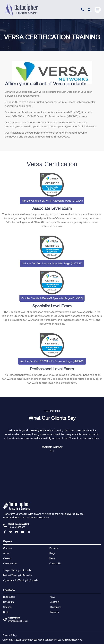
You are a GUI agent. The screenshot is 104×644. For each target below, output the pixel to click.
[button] (89, 10)
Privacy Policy (10, 635)
